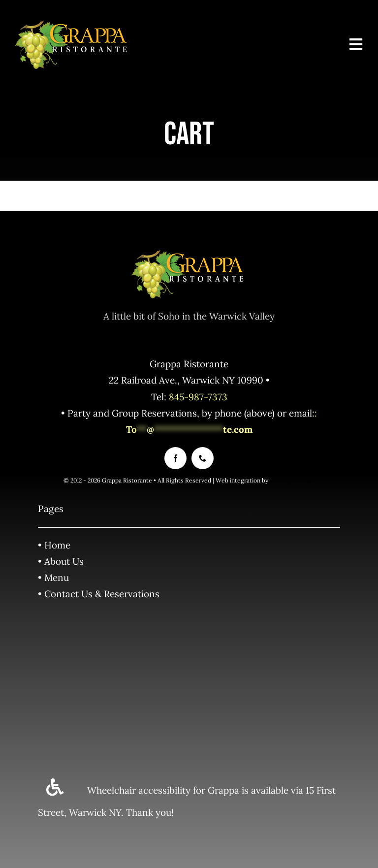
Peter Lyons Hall (292, 480)
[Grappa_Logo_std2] (72, 24)
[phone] (203, 458)
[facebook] (175, 458)
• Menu (53, 578)
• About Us (61, 561)
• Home (54, 545)
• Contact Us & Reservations (99, 594)
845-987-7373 (198, 397)
